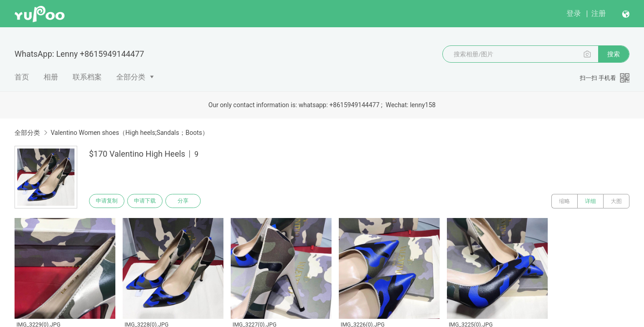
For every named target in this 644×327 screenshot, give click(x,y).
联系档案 (87, 77)
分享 (190, 201)
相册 (51, 77)
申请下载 (149, 201)
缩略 (565, 201)
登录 (574, 13)
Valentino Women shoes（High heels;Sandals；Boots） (129, 133)
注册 (599, 13)
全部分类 (131, 77)
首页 (22, 77)
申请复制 (108, 201)
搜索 (614, 54)
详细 (590, 201)
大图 (616, 201)
